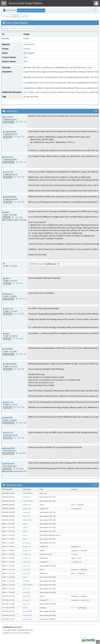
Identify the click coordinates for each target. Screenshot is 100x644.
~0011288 (19, 338)
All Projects (7, 16)
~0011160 (22, 122)
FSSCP (15, 16)
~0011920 (20, 438)
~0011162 (20, 137)
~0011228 (18, 217)
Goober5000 (9, 448)
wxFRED (24, 16)
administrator (14, 633)
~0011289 (22, 354)
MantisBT (18, 627)
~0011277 (22, 299)
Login (20, 10)
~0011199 (20, 177)
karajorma (9, 117)
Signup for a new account (34, 10)
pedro (7, 212)
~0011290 (20, 369)
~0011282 (20, 314)
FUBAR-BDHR (29, 44)
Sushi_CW (9, 172)
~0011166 (22, 162)
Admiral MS (9, 464)
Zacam (25, 608)
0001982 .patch (38, 264)
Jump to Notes (10, 28)
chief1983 (8, 349)
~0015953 (22, 453)
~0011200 (20, 202)
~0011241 (19, 283)
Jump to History (26, 28)
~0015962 (20, 469)
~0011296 (20, 407)
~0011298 (22, 423)
